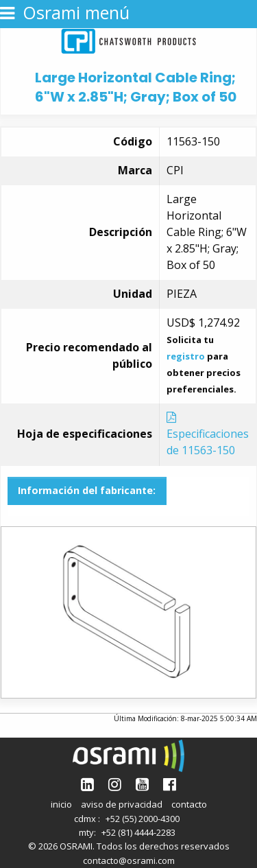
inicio (61, 804)
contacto (189, 804)
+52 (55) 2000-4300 (143, 819)
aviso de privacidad (122, 804)
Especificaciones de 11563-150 (208, 435)
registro (186, 356)
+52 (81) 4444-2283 (138, 832)
